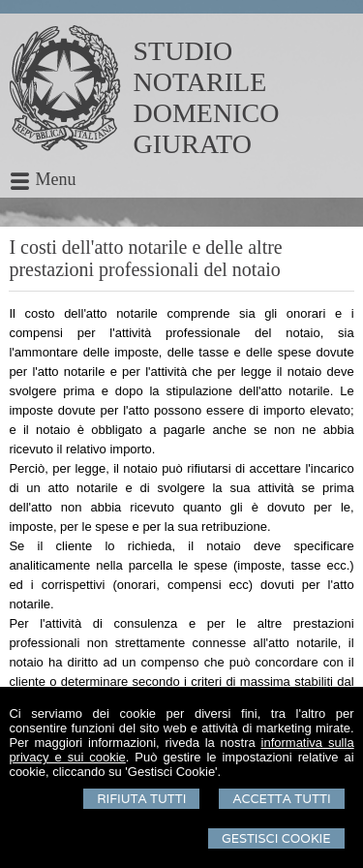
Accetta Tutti (281, 799)
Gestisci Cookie (276, 838)
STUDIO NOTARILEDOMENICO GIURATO (207, 97)
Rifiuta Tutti (141, 799)
